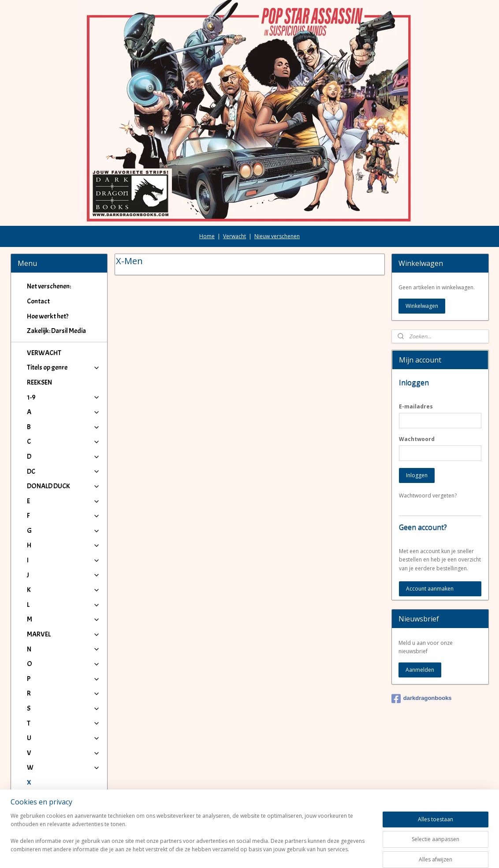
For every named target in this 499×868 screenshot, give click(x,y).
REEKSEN (39, 333)
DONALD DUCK (64, 437)
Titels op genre (64, 318)
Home (207, 187)
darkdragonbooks (422, 649)
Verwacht (235, 187)
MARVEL (64, 585)
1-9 (64, 348)
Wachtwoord (417, 390)
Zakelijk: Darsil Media (56, 281)
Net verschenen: (49, 237)
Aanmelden (420, 620)
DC (64, 422)
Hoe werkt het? (48, 267)
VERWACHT (44, 303)
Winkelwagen (422, 256)
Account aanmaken (430, 539)
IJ (64, 778)
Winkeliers (64, 814)
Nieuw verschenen (277, 187)
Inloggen (417, 426)
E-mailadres (416, 357)
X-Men (43, 748)
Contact (38, 252)
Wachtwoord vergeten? (428, 446)
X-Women (48, 763)
